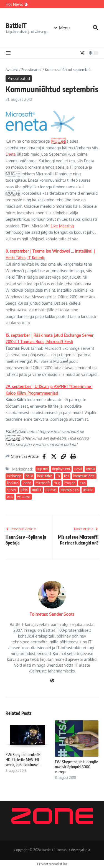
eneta (90, 469)
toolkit (37, 490)
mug (57, 483)
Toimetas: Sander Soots (52, 614)
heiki (29, 476)
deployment (61, 469)
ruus (83, 483)
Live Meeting (62, 226)
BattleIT (16, 25)
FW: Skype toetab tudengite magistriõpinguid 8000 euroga (76, 767)
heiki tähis (45, 476)
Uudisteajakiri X (79, 850)
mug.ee (70, 483)
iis (58, 476)
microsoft (43, 483)
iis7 (67, 476)
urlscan (88, 490)
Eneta (11, 154)
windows (24, 497)
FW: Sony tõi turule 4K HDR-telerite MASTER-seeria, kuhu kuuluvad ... (24, 760)
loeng (27, 483)
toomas (51, 490)
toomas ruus (70, 490)
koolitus (13, 483)
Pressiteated (31, 70)
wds (10, 497)
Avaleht (12, 70)
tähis (24, 490)
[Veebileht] (52, 681)
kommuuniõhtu (84, 476)
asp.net (42, 469)
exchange (14, 476)
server (12, 490)
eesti (78, 469)
